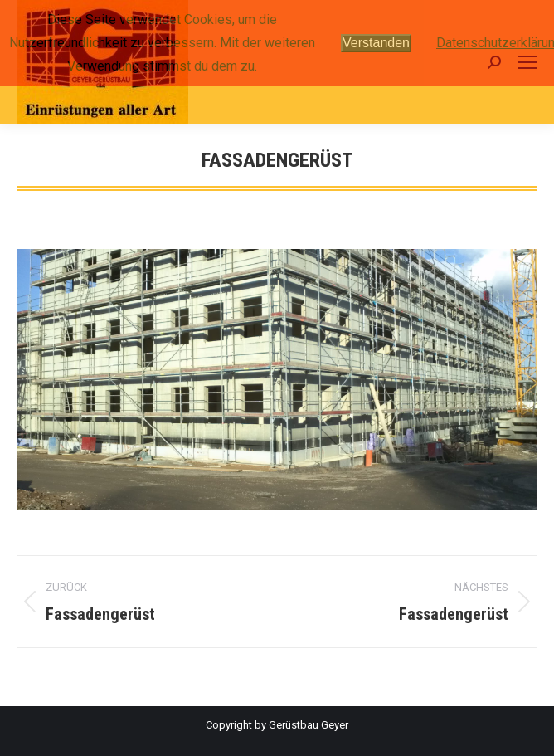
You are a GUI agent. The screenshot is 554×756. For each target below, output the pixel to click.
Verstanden (376, 43)
